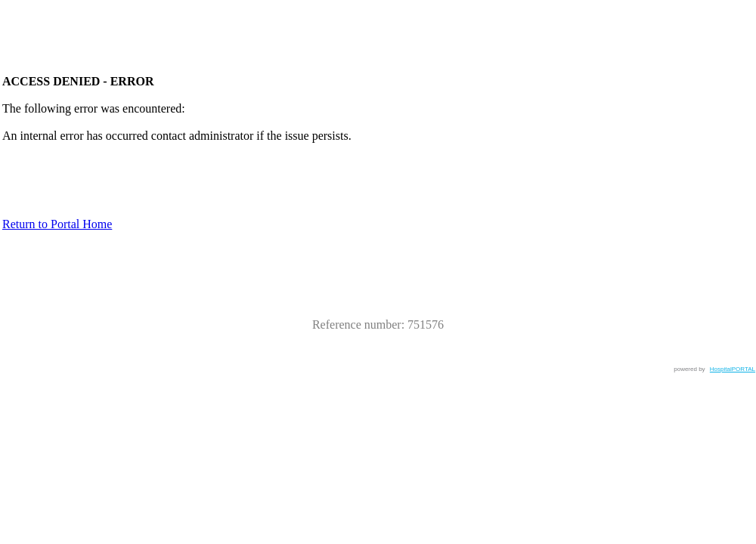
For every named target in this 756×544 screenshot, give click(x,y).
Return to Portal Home (57, 224)
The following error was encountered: (94, 108)
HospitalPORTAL (733, 369)
